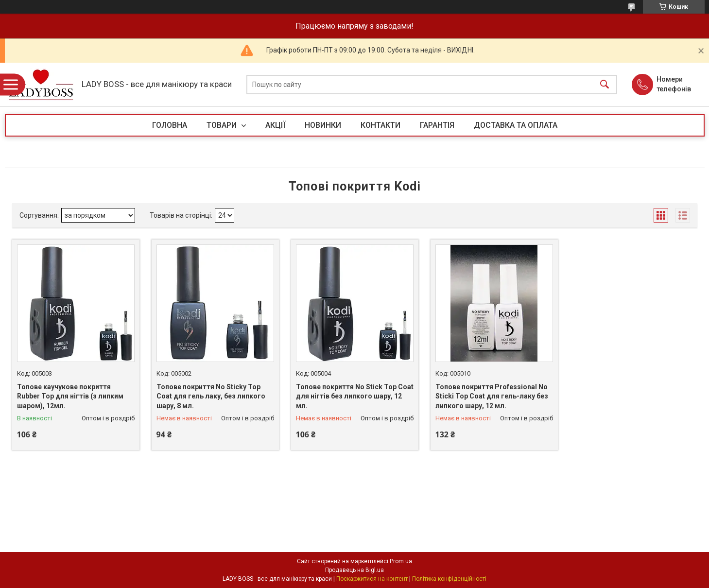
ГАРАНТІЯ (437, 125)
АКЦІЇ (275, 125)
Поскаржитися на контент (372, 579)
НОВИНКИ (323, 125)
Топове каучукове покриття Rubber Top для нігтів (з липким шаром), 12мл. (70, 396)
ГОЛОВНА (170, 125)
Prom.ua (401, 561)
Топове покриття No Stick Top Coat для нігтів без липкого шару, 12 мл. (355, 396)
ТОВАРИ (223, 125)
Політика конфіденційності (449, 579)
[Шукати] (605, 85)
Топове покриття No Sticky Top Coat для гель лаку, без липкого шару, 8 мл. (211, 396)
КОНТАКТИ (380, 125)
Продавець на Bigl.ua (354, 570)
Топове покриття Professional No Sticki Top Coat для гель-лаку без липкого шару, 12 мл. (492, 396)
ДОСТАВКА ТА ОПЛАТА (516, 125)
